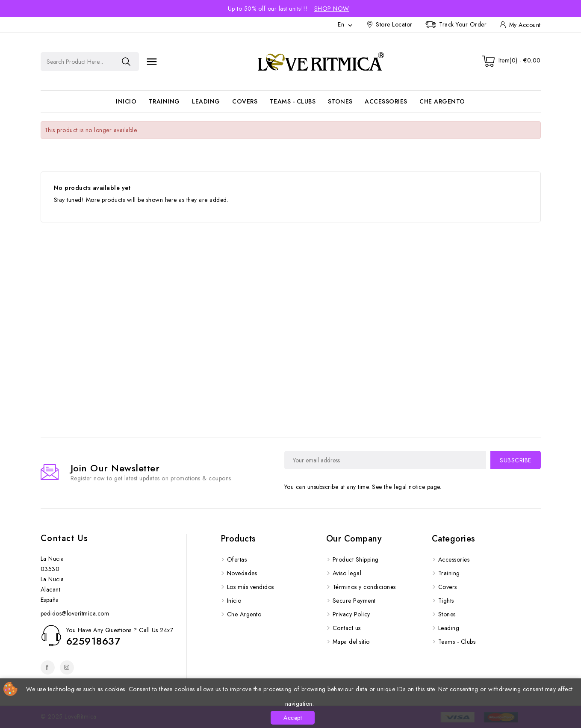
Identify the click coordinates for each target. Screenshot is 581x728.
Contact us (65, 538)
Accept (293, 718)
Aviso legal (347, 573)
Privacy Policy (351, 614)
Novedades (242, 573)
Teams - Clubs (293, 101)
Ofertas (237, 559)
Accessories (386, 101)
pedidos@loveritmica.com (75, 613)
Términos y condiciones (364, 587)
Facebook (48, 667)
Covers (245, 101)
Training (164, 101)
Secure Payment (354, 601)
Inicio (126, 101)
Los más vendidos (251, 587)
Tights (446, 601)
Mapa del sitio (351, 642)
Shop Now (332, 9)
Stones (340, 101)
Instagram (67, 667)
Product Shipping (356, 559)
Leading (206, 101)
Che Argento (442, 101)
